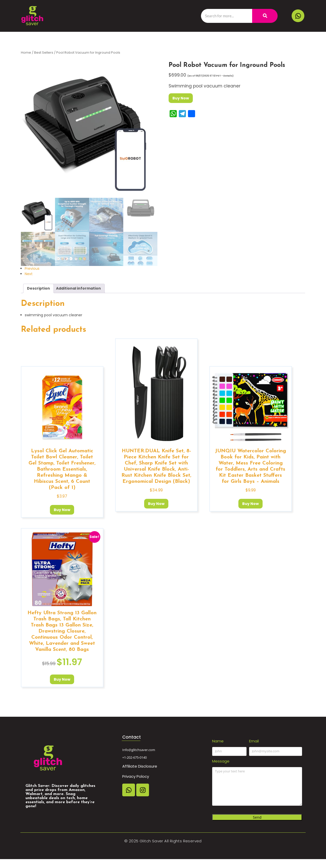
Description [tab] (38, 288)
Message (221, 761)
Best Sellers (44, 53)
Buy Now (181, 98)
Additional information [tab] (78, 288)
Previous (32, 268)
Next (29, 274)
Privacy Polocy (136, 776)
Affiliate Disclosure (140, 766)
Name (218, 741)
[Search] (227, 16)
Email (254, 741)
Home (26, 53)
